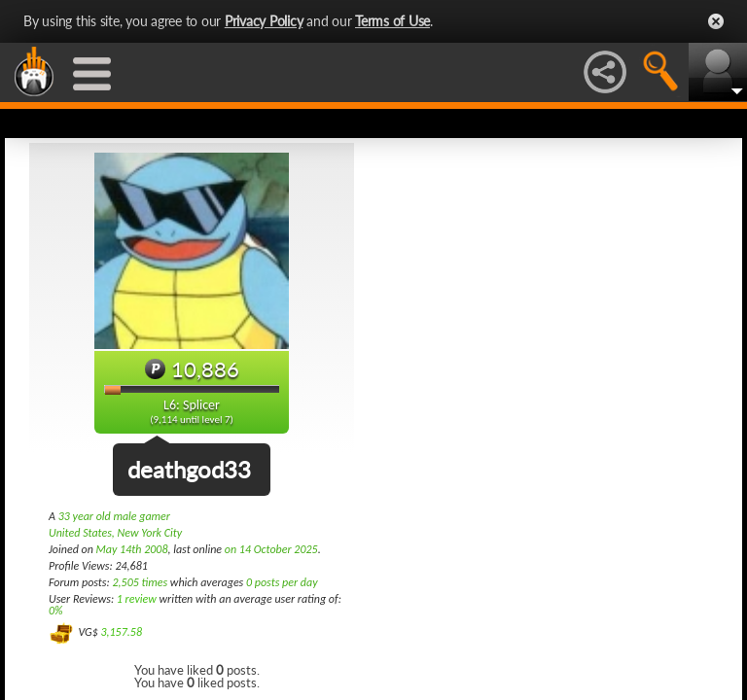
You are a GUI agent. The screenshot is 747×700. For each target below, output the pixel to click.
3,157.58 (121, 632)
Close (716, 21)
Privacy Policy (264, 21)
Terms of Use (392, 21)
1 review (137, 599)
